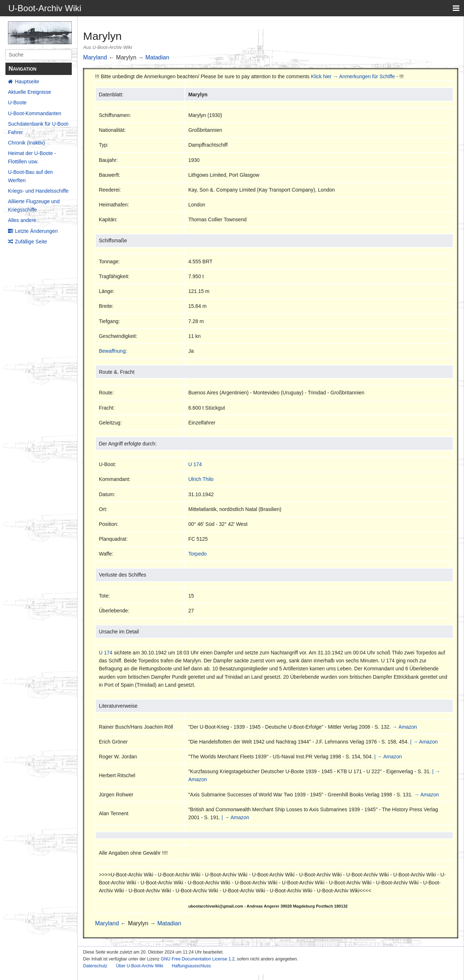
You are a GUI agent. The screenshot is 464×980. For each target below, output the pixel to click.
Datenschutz (95, 966)
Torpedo (197, 554)
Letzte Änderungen (36, 231)
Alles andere (22, 220)
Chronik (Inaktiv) (26, 143)
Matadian (157, 57)
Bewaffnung (112, 351)
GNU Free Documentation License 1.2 (197, 959)
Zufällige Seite (31, 242)
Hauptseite (27, 81)
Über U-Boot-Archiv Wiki (140, 966)
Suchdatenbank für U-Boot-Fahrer (39, 128)
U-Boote (17, 102)
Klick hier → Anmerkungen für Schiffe (353, 76)
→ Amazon (405, 727)
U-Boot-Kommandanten (35, 113)
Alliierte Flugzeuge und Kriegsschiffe (34, 205)
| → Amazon (424, 742)
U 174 (195, 464)
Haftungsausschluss (191, 966)
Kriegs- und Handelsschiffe (38, 191)
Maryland (95, 57)
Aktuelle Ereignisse (30, 92)
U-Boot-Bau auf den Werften (30, 176)
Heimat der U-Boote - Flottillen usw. (32, 157)
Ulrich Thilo (201, 479)
